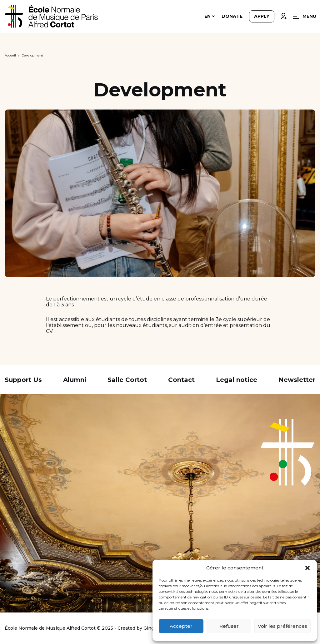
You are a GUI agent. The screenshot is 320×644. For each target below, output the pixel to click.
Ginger (151, 628)
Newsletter (297, 380)
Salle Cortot (127, 380)
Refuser (229, 626)
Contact (181, 380)
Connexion (283, 15)
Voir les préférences (282, 626)
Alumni (75, 380)
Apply (262, 16)
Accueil (10, 55)
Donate (232, 16)
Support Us (23, 380)
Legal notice (237, 380)
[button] (307, 568)
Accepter (181, 626)
